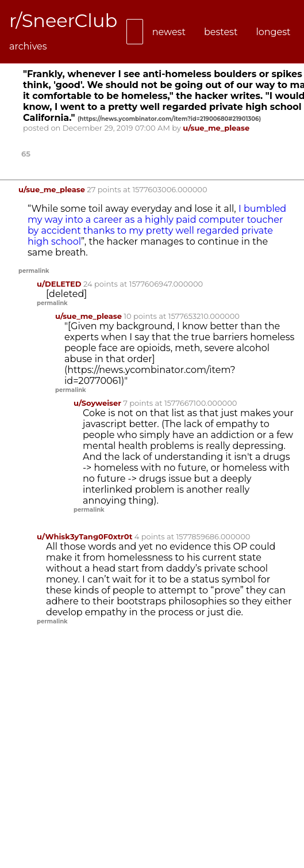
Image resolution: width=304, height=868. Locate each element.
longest (273, 32)
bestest (221, 32)
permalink (34, 271)
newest (169, 32)
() (169, 119)
